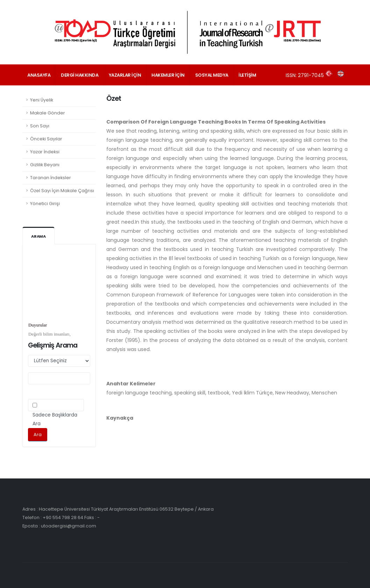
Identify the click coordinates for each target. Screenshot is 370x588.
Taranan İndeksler (51, 178)
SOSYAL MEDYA (212, 75)
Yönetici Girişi (45, 204)
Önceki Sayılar (46, 139)
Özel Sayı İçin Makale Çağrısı (62, 191)
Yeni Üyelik (42, 100)
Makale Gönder (48, 113)
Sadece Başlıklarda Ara (55, 419)
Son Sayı (40, 126)
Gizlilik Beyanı (45, 165)
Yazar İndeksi (45, 152)
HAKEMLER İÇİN (168, 75)
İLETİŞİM (247, 75)
